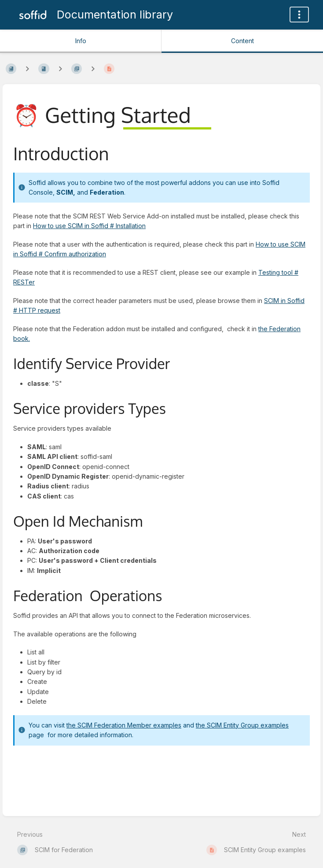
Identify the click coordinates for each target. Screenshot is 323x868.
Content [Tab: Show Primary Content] (242, 41)
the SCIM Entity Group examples (242, 725)
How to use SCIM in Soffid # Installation (89, 226)
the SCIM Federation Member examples (124, 725)
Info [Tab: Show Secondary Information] (81, 41)
